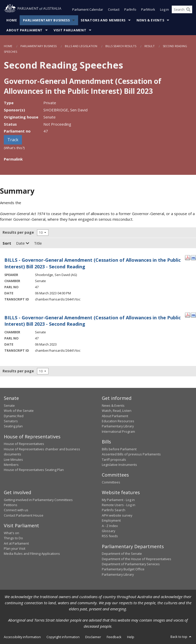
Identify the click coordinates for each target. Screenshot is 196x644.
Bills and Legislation (81, 46)
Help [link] (131, 637)
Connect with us (16, 510)
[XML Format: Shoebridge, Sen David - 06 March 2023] (193, 257)
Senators (11, 421)
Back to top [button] (181, 637)
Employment (111, 521)
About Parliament (24, 30)
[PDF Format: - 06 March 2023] (188, 315)
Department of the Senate (122, 554)
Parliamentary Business (46, 20)
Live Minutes (13, 459)
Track (13, 140)
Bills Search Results (121, 46)
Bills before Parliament (119, 449)
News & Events (150, 20)
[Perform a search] (188, 10)
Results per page (18, 233)
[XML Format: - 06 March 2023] (193, 315)
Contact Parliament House (24, 515)
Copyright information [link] (63, 637)
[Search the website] (182, 10)
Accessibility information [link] (22, 637)
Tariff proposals (114, 459)
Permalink (13, 159)
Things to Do (13, 538)
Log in (164, 10)
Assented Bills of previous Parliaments (131, 454)
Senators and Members (103, 20)
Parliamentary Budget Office (123, 569)
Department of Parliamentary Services (131, 564)
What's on (11, 533)
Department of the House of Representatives (137, 559)
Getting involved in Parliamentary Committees (38, 500)
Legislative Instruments (119, 465)
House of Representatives (24, 444)
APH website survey (117, 515)
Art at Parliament (16, 543)
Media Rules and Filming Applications (32, 554)
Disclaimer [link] (93, 637)
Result (150, 46)
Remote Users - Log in (119, 505)
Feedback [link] (114, 637)
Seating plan (13, 426)
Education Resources (118, 421)
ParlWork (148, 10)
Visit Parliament (70, 30)
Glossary (108, 531)
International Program (118, 431)
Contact (114, 10)
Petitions (11, 505)
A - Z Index (110, 526)
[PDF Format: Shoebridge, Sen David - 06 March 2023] (188, 257)
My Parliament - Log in (118, 500)
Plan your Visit (15, 548)
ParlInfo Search (114, 510)
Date (23, 243)
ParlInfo (130, 10)
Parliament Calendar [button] (88, 10)
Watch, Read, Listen (117, 411)
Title (38, 243)
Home (12, 20)
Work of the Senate (19, 411)
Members (11, 465)
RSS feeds (110, 536)
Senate (9, 405)
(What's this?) (14, 148)
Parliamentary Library (118, 426)
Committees (111, 482)
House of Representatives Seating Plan (34, 470)
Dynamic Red (14, 416)
